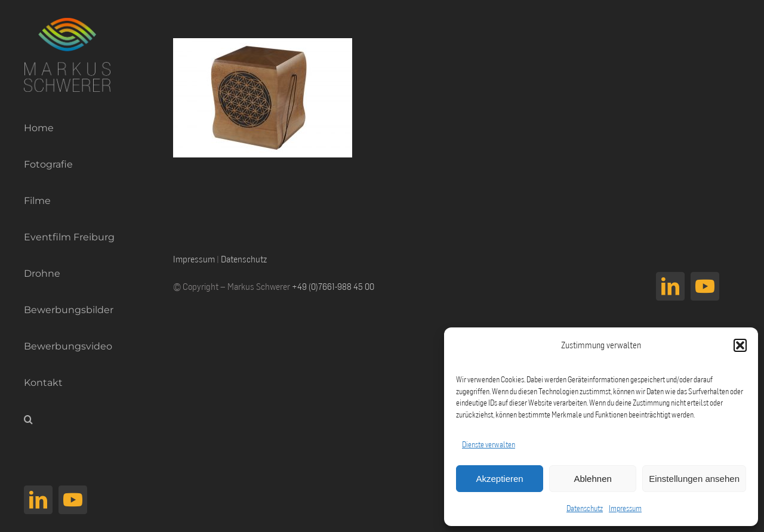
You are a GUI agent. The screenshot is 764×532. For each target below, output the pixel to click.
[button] (740, 345)
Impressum (625, 508)
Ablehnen (592, 479)
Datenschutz (585, 508)
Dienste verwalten (489, 444)
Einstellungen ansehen (694, 479)
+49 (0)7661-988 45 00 (333, 286)
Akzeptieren (499, 479)
